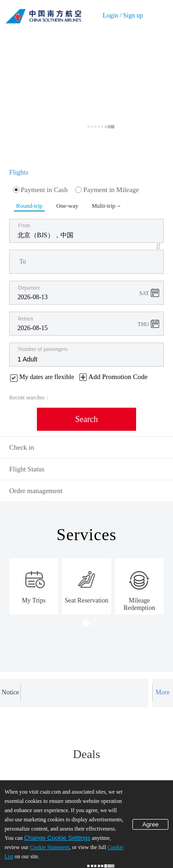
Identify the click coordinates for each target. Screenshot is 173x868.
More (162, 692)
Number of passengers (43, 349)
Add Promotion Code (118, 377)
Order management (36, 491)
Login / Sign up (123, 15)
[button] (160, 246)
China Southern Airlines (43, 14)
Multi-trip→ (106, 206)
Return (26, 319)
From (24, 225)
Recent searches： (30, 398)
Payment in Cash (40, 190)
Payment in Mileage (107, 190)
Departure (29, 288)
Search (86, 419)
